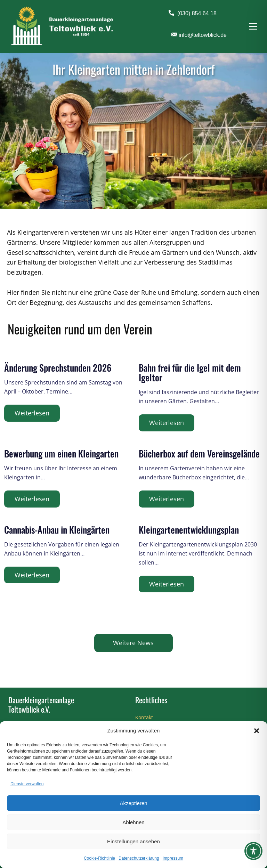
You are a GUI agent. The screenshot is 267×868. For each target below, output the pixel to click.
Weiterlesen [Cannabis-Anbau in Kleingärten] (32, 575)
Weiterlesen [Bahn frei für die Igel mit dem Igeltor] (167, 423)
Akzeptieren (133, 803)
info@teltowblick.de (199, 35)
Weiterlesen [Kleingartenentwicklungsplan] (167, 584)
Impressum (173, 858)
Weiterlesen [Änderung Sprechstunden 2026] (32, 413)
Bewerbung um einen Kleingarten (61, 453)
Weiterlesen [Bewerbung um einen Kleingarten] (32, 499)
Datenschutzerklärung (139, 858)
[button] (257, 731)
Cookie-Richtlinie (99, 858)
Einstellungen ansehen (133, 841)
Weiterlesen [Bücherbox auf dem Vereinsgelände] (167, 499)
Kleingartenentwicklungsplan (189, 530)
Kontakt (144, 717)
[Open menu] (253, 26)
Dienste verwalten (27, 784)
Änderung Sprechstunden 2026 (58, 368)
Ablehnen (133, 822)
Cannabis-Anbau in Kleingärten (57, 530)
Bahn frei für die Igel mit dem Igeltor (190, 372)
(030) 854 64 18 (193, 14)
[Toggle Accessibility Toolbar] (253, 851)
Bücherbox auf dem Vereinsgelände (199, 453)
